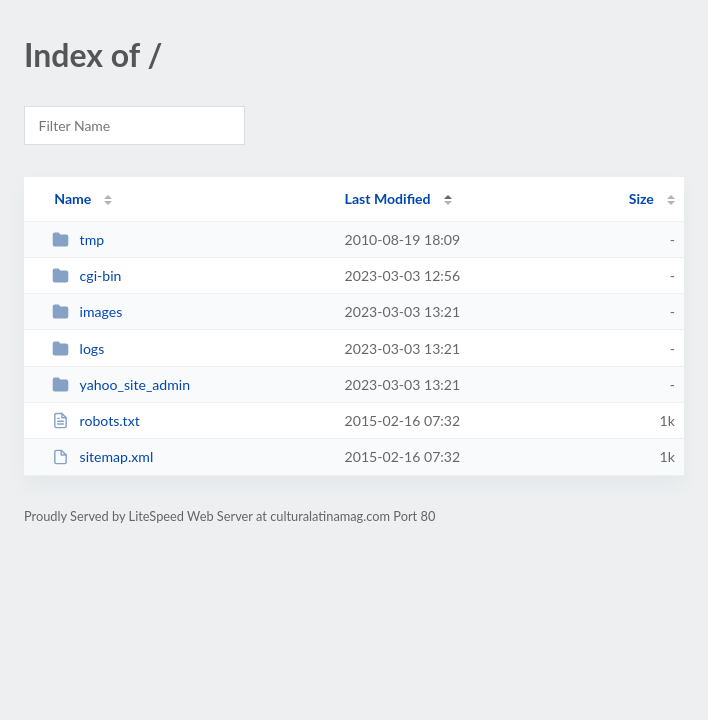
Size (641, 198)
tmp (78, 239)
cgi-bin (86, 275)
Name (72, 198)
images (87, 311)
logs (78, 348)
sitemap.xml (102, 456)
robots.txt (96, 420)
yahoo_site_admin (121, 384)
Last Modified (388, 198)
